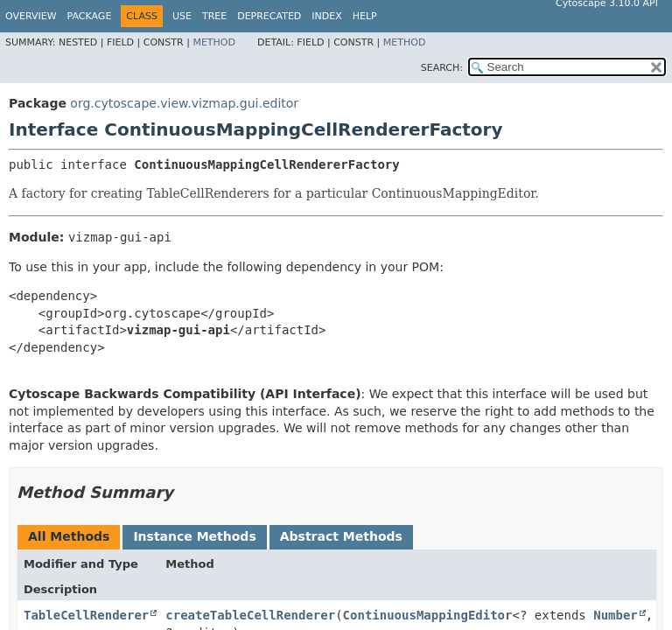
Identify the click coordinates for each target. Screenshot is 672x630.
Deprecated (269, 16)
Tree (214, 16)
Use (182, 16)
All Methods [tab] (69, 536)
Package (90, 16)
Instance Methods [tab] (194, 536)
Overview (31, 16)
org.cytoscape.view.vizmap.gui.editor (184, 103)
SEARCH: (442, 68)
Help (365, 16)
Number (616, 615)
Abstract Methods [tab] (341, 536)
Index (326, 16)
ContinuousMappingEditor (428, 615)
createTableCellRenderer (250, 615)
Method (214, 42)
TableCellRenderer (86, 615)
